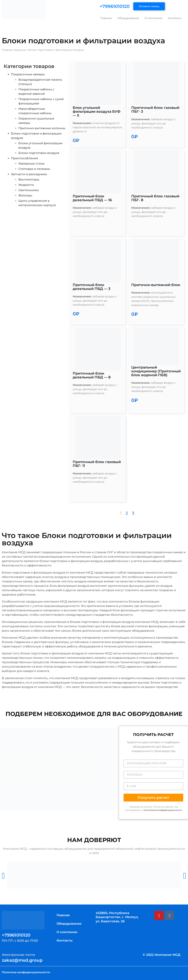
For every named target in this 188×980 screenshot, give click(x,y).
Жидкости (26, 185)
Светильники (29, 190)
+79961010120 (115, 6)
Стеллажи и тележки (34, 169)
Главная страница (14, 50)
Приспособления (25, 158)
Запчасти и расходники (29, 174)
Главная (106, 18)
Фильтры (25, 195)
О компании (153, 18)
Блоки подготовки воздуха (39, 153)
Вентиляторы (29, 179)
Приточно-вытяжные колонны (42, 128)
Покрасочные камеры (28, 74)
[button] (153, 798)
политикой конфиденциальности (163, 810)
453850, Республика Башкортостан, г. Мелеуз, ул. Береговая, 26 (117, 917)
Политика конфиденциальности (26, 972)
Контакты (175, 18)
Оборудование (128, 18)
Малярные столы (31, 164)
